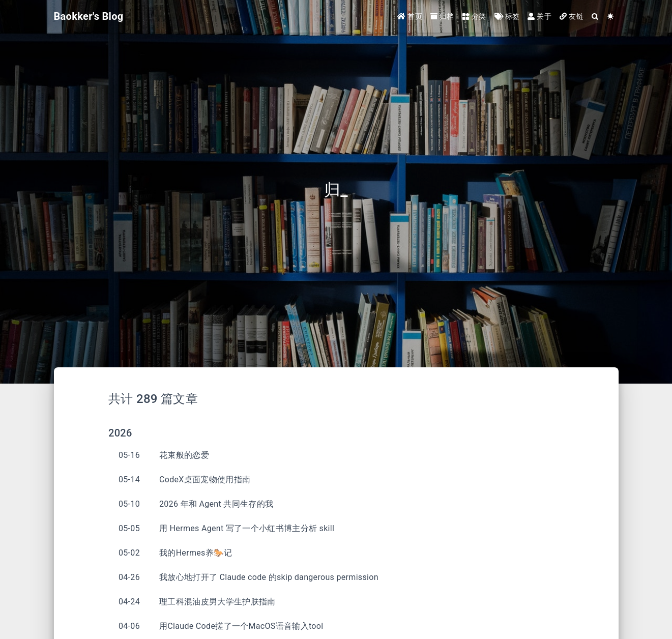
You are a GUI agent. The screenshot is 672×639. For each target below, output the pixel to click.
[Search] (595, 17)
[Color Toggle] (610, 17)
